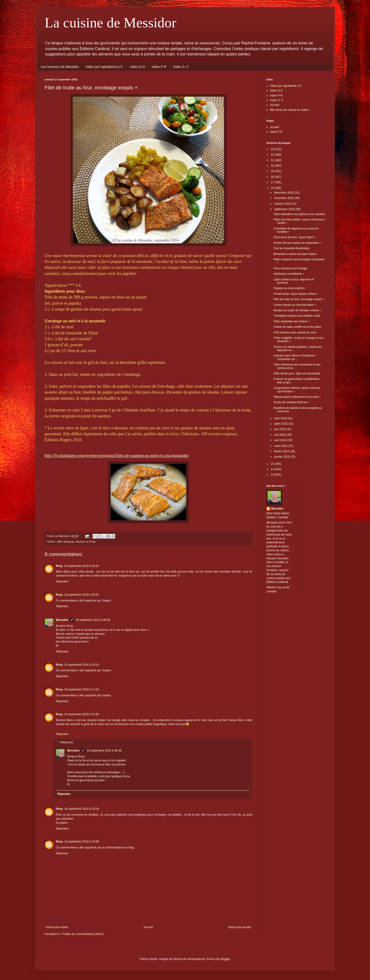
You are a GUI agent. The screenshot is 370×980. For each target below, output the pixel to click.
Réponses (67, 743)
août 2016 (281, 418)
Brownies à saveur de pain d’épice (295, 254)
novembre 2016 (284, 198)
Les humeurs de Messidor (60, 67)
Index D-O (137, 67)
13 (273, 475)
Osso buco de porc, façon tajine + (295, 237)
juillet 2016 (281, 424)
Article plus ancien (240, 927)
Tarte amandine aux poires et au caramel (299, 214)
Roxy (59, 566)
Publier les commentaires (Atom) (83, 934)
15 (273, 464)
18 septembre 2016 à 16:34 (82, 665)
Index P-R (159, 67)
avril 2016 (281, 440)
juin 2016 (280, 429)
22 (273, 155)
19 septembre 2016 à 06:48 (104, 751)
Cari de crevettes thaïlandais (291, 248)
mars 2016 (281, 446)
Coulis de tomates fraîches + (291, 402)
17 (273, 182)
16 (273, 188)
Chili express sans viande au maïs (295, 332)
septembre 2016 (285, 209)
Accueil (148, 927)
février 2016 (282, 451)
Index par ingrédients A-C (104, 67)
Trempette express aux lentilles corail (297, 316)
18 (273, 177)
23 (273, 149)
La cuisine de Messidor (110, 23)
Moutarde (69, 542)
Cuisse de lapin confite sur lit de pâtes (297, 327)
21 (273, 160)
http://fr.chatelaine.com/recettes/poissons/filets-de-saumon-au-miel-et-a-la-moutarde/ (117, 456)
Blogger (225, 959)
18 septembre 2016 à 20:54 (82, 809)
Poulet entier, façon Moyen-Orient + (296, 294)
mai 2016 (280, 435)
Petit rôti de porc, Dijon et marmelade (297, 374)
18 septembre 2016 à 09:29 (93, 620)
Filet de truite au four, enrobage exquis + (299, 299)
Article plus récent (57, 927)
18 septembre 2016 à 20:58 (82, 842)
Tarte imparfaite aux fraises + (292, 321)
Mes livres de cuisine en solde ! (290, 110)
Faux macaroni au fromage (290, 268)
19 (273, 171)
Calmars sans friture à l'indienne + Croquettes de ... (295, 357)
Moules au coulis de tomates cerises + (298, 310)
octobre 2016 (283, 204)
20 (273, 166)
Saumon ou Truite (86, 542)
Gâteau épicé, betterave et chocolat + (297, 397)
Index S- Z (181, 67)
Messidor (62, 620)
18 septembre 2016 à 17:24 (82, 689)
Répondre (62, 581)
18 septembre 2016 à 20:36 (82, 714)
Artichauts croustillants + (289, 274)
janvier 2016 (282, 457)
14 (273, 469)
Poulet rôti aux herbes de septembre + (298, 243)
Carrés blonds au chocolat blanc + (295, 305)
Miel (60, 542)
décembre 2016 (284, 193)
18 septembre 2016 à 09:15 (82, 566)
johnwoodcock (196, 959)
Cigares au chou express (289, 288)
